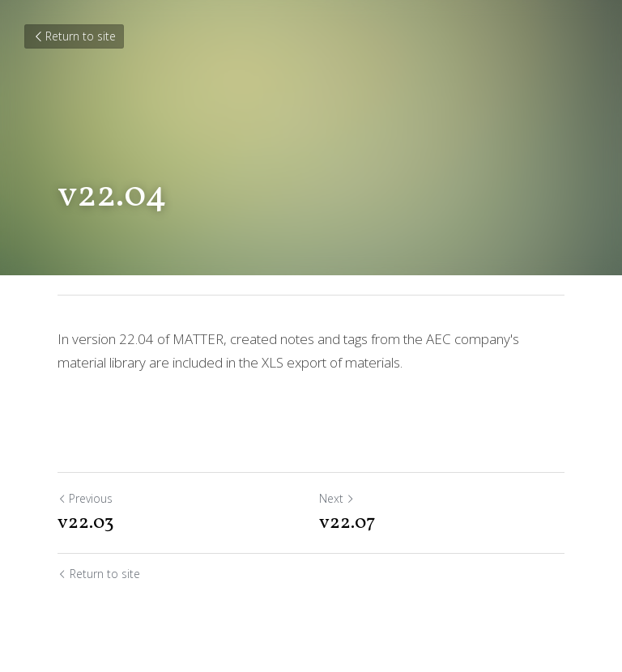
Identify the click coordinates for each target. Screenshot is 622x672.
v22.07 (347, 523)
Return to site (74, 36)
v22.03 (86, 523)
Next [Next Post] (337, 498)
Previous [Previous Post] (85, 498)
